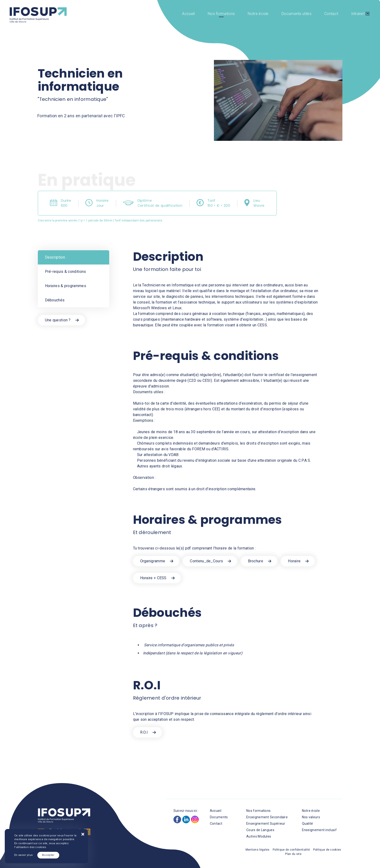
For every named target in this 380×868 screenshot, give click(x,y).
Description (55, 257)
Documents (219, 817)
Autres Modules (259, 836)
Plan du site (293, 854)
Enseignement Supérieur (266, 824)
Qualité (308, 824)
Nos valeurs (311, 817)
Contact (331, 14)
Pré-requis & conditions (66, 272)
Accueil (188, 14)
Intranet (358, 14)
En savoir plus (23, 855)
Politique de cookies (327, 850)
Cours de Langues (260, 830)
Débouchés (55, 300)
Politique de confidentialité (291, 850)
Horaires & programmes (66, 286)
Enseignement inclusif (319, 830)
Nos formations (221, 14)
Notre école (258, 14)
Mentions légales (258, 850)
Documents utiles (296, 14)
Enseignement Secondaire (267, 817)
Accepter (48, 855)
